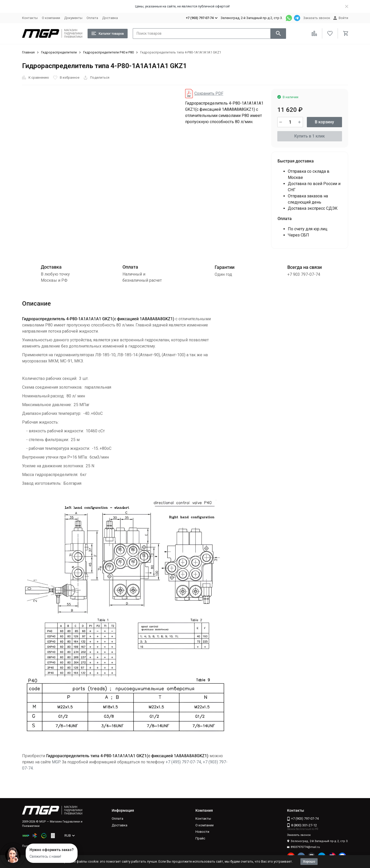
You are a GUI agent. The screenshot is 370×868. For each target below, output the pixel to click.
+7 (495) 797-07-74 (183, 762)
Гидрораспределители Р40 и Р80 (108, 52)
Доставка (110, 18)
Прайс (200, 838)
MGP (56, 762)
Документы (73, 18)
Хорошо (309, 861)
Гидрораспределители (59, 52)
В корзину (324, 122)
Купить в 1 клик (310, 136)
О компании (51, 18)
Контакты (30, 18)
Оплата (92, 18)
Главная (28, 52)
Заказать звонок (317, 18)
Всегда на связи (305, 267)
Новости (202, 832)
